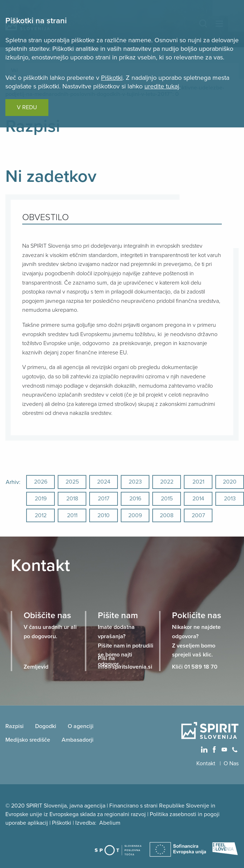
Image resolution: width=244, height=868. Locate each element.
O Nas (231, 763)
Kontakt (207, 763)
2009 (135, 515)
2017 (104, 499)
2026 (41, 482)
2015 (167, 499)
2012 (41, 515)
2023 (135, 482)
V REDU (27, 107)
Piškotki (112, 78)
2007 (198, 515)
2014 (198, 499)
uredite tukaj (162, 86)
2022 (167, 482)
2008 (167, 515)
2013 (230, 499)
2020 (230, 482)
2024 (104, 482)
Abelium (110, 823)
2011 (72, 515)
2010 (104, 515)
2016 (135, 499)
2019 (41, 499)
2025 (72, 482)
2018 (72, 499)
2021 (198, 482)
